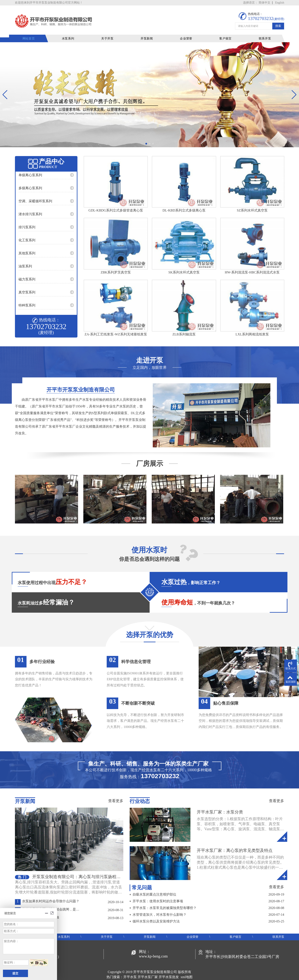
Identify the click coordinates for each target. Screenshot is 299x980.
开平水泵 (130, 971)
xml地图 (187, 971)
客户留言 (227, 32)
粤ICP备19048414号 (149, 976)
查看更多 (116, 795)
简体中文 (264, 3)
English (280, 3)
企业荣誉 (188, 32)
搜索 (278, 21)
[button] (146, 138)
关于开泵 (111, 32)
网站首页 (34, 32)
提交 (15, 973)
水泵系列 (72, 32)
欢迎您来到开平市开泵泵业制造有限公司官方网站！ (49, 3)
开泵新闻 (149, 32)
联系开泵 (265, 32)
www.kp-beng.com (153, 950)
